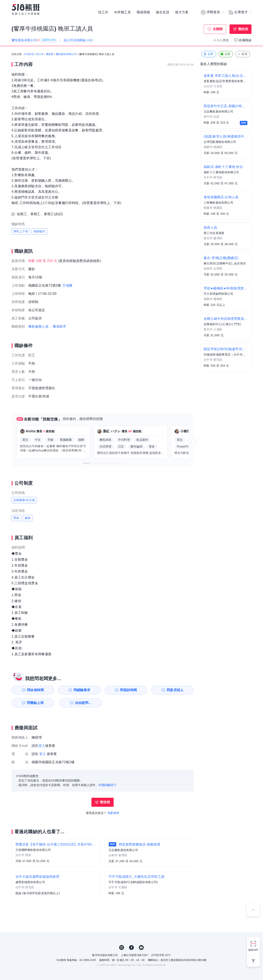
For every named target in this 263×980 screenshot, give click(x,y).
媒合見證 (163, 12)
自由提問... (82, 703)
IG (122, 948)
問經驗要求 (82, 690)
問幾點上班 (35, 703)
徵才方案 (182, 12)
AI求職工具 (122, 12)
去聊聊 (218, 29)
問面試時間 (129, 690)
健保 (28, 518)
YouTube (141, 948)
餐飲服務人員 (38, 326)
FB (131, 948)
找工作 (103, 12)
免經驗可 (39, 231)
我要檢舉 (113, 813)
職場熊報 (143, 12)
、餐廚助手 (58, 326)
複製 (242, 54)
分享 (208, 54)
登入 (42, 746)
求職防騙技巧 (107, 785)
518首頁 (29, 54)
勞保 (16, 518)
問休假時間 (35, 690)
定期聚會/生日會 (24, 500)
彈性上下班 (21, 231)
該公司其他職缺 (78, 40)
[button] (87, 463)
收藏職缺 (245, 40)
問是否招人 (175, 690)
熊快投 (243, 29)
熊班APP (253, 950)
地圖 (69, 285)
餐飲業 (50, 54)
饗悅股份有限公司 (66, 54)
